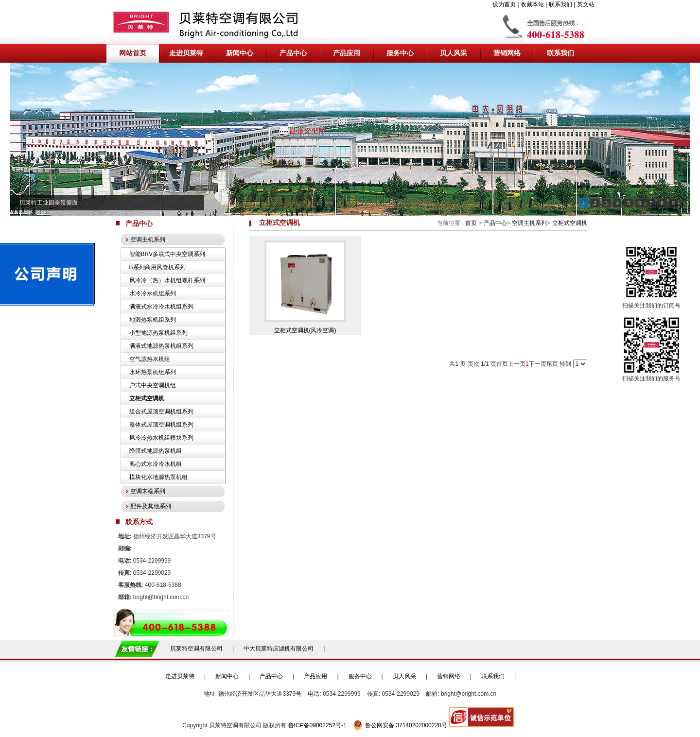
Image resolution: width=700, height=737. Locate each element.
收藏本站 (532, 4)
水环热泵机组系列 (153, 372)
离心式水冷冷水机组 (156, 464)
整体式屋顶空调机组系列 (161, 425)
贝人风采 (404, 676)
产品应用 (315, 676)
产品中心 (495, 223)
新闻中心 (227, 676)
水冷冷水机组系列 (153, 293)
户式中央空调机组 (153, 385)
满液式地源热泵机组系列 (161, 346)
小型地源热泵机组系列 (158, 333)
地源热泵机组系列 (153, 320)
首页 (471, 223)
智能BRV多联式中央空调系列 (167, 254)
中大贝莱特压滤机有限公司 (279, 649)
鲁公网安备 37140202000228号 (400, 725)
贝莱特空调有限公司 (196, 649)
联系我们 (560, 4)
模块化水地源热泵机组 (158, 477)
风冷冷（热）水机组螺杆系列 (167, 280)
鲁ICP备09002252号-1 (317, 725)
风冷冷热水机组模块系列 (161, 438)
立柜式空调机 (570, 223)
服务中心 (360, 676)
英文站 (586, 4)
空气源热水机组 (150, 359)
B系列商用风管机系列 (157, 267)
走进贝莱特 (180, 676)
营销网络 (449, 676)
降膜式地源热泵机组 (156, 451)
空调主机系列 (529, 223)
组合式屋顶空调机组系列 (161, 411)
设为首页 (504, 4)
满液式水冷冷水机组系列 (161, 307)
